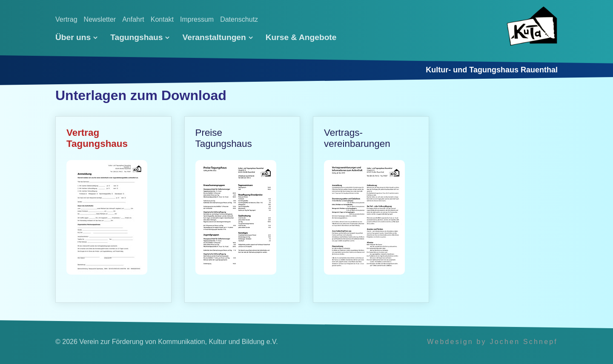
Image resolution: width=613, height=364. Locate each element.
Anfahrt (133, 19)
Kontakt (162, 19)
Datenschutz (239, 19)
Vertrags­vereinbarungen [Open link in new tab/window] (371, 209)
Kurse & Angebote (301, 37)
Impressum (197, 19)
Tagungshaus (140, 37)
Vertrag (66, 19)
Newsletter (100, 19)
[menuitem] (80, 37)
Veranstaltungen (217, 37)
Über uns (76, 37)
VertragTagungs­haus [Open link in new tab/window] (113, 209)
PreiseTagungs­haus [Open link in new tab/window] (242, 209)
